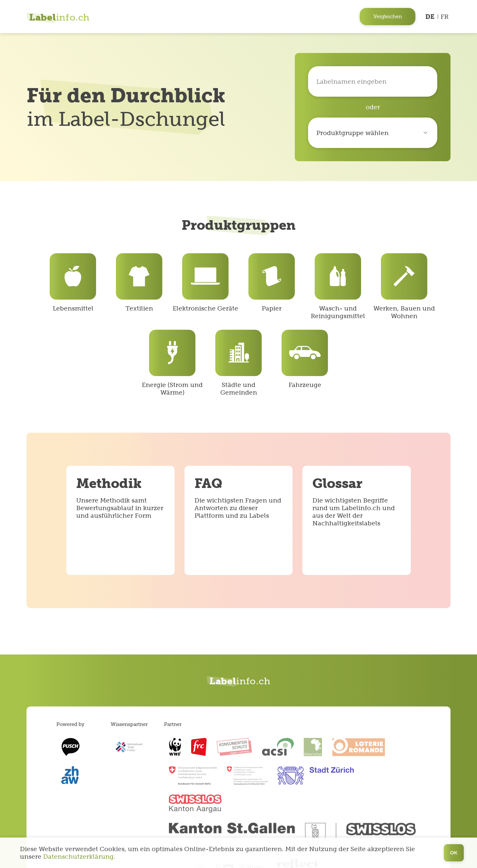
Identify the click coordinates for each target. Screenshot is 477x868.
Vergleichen (388, 16)
